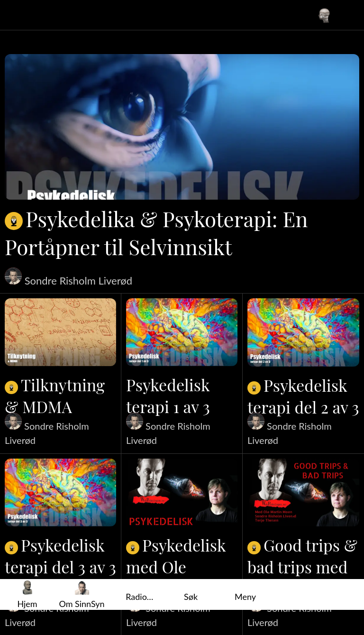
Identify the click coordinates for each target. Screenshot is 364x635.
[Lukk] (15, 15)
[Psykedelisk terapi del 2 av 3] (303, 332)
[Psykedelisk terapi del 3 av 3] (60, 492)
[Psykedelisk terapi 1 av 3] (182, 332)
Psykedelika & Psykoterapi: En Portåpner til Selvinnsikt (156, 232)
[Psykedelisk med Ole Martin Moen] (182, 492)
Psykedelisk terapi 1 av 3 (168, 396)
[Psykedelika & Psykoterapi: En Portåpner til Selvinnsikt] (182, 127)
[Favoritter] (349, 15)
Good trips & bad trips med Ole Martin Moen (302, 567)
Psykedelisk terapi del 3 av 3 (60, 556)
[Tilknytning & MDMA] (60, 332)
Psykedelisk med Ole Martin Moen (176, 567)
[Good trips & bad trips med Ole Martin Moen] (303, 493)
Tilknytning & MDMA (55, 396)
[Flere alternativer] (245, 594)
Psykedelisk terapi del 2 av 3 (303, 396)
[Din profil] (324, 15)
